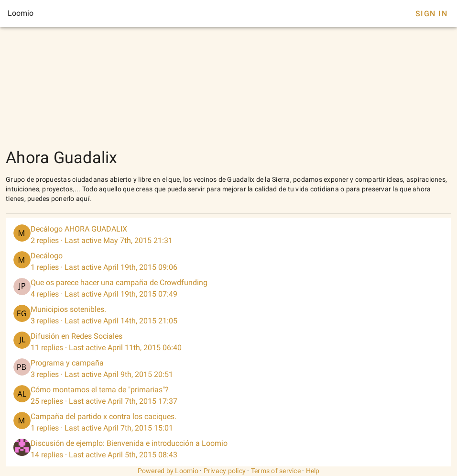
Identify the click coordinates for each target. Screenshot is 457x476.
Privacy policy (225, 471)
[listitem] (228, 235)
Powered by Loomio (168, 471)
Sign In (431, 14)
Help (313, 471)
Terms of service (276, 471)
